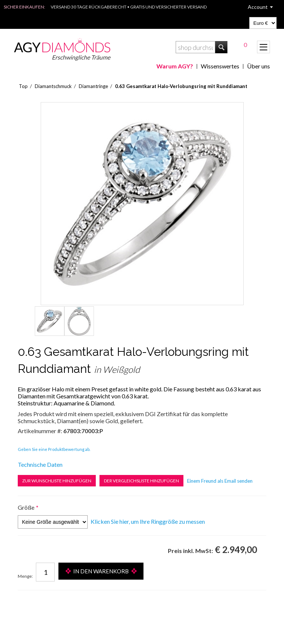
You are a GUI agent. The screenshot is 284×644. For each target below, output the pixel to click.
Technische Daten (40, 464)
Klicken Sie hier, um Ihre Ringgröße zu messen (148, 521)
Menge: (25, 576)
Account (258, 7)
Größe (26, 507)
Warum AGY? (175, 66)
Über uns (258, 66)
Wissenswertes (220, 66)
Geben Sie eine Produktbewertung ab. (54, 449)
